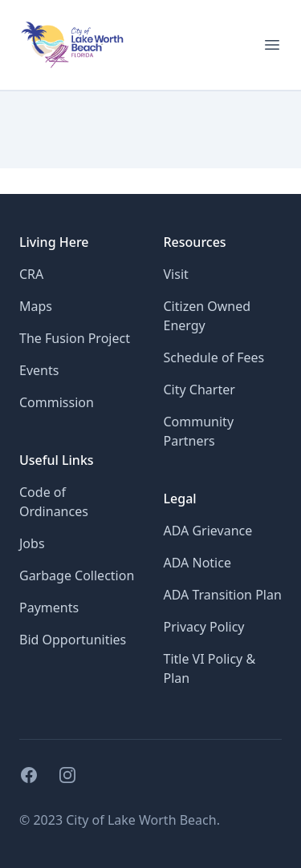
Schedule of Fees (214, 357)
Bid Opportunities (73, 640)
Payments (49, 608)
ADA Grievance (208, 531)
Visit (176, 274)
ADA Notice (197, 563)
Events (39, 370)
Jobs (32, 543)
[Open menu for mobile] (272, 45)
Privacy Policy (204, 627)
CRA (31, 274)
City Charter (199, 390)
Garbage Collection (77, 575)
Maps (36, 306)
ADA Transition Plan (223, 595)
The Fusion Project (75, 338)
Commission (57, 402)
